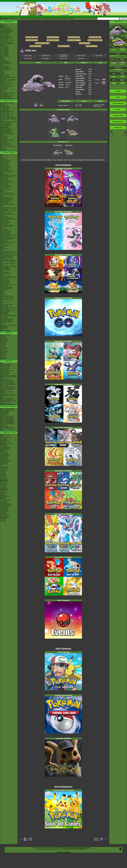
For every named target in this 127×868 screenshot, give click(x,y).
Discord (29, 18)
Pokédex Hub (37, 18)
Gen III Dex (46, 59)
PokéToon (3, 135)
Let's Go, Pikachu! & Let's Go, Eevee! (8, 195)
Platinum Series (4, 351)
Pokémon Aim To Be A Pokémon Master (8, 120)
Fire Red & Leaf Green (6, 273)
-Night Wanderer (4, 509)
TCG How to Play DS (5, 245)
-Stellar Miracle (4, 508)
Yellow (2, 303)
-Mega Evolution (4, 449)
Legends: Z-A (3, 160)
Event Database (4, 95)
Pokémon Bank (4, 209)
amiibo (2, 324)
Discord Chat (3, 92)
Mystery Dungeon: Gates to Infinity (9, 235)
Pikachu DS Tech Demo (6, 287)
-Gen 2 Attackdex (4, 48)
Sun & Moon (3, 192)
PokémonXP (3, 78)
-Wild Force (3, 513)
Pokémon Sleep (4, 170)
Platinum (2, 250)
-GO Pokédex (4, 41)
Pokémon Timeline (5, 75)
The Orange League (5, 108)
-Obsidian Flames (5, 467)
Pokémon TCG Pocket (6, 172)
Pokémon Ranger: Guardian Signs (9, 252)
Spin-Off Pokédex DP (5, 62)
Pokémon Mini (4, 298)
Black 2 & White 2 (5, 230)
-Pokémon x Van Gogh (6, 83)
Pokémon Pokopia (5, 162)
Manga (9, 333)
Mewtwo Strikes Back (5, 366)
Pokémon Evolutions (5, 131)
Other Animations (4, 141)
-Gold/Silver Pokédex (5, 29)
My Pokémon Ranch (5, 269)
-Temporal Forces (4, 462)
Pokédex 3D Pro (4, 241)
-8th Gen (2, 72)
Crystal (2, 295)
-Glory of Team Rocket (6, 500)
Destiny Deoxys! (4, 374)
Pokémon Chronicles (5, 123)
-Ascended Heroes (5, 447)
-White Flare (3, 452)
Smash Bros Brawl (5, 270)
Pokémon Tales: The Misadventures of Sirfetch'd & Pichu (7, 146)
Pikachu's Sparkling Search (7, 422)
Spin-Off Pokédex (4, 61)
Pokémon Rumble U (5, 234)
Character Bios (4, 105)
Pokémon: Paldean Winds (7, 134)
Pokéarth (71, 18)
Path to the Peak (4, 136)
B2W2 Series (3, 355)
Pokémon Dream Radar (6, 231)
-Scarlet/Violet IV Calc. (6, 69)
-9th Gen (2, 71)
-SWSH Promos (4, 484)
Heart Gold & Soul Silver (6, 251)
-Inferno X (3, 494)
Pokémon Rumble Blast (6, 239)
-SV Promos (3, 483)
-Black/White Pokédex (6, 33)
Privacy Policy (69, 848)
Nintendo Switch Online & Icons (8, 325)
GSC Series (3, 345)
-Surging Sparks (4, 457)
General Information (5, 335)
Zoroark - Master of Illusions (7, 383)
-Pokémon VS (4, 516)
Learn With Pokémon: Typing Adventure (7, 243)
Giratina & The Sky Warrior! (7, 381)
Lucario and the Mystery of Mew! (8, 376)
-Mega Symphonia (5, 496)
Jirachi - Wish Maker (5, 373)
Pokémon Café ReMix (6, 166)
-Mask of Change (4, 510)
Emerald (2, 275)
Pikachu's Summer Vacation (7, 409)
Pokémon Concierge (5, 144)
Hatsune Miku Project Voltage (7, 80)
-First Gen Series (4, 479)
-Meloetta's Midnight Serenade (8, 388)
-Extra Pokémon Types (6, 437)
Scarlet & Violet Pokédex (59, 18)
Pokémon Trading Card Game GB (8, 311)
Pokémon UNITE (4, 168)
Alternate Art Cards (5, 441)
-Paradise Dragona (5, 506)
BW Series (3, 354)
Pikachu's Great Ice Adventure (8, 421)
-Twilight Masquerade (5, 461)
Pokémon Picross (4, 220)
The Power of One (5, 367)
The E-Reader (4, 290)
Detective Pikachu (5, 202)
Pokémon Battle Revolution (7, 260)
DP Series (3, 350)
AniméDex (3, 104)
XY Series (3, 356)
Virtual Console (4, 318)
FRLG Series (3, 347)
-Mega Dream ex (4, 493)
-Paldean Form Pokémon (6, 98)
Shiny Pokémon (4, 126)
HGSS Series (3, 352)
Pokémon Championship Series (8, 77)
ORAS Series (3, 357)
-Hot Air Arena (4, 501)
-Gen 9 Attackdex (4, 56)
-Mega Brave (3, 495)
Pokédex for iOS (4, 246)
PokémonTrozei (4, 286)
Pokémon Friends (5, 163)
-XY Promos (3, 487)
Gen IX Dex (28, 56)
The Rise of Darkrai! (5, 379)
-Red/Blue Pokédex (5, 28)
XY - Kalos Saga (4, 115)
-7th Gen (2, 74)
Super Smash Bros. (5, 312)
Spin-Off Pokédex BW (6, 64)
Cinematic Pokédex (5, 66)
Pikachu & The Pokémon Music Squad (8, 429)
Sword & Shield (4, 174)
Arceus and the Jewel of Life (7, 382)
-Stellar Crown (4, 458)
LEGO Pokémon (4, 87)
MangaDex (3, 336)
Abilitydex (3, 60)
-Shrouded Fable (4, 459)
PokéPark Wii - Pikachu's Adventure (6, 258)
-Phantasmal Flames (5, 448)
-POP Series (3, 488)
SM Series (3, 359)
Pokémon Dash (4, 278)
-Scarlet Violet (4, 469)
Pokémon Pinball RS (5, 282)
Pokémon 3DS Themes (6, 321)
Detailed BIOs (4, 339)
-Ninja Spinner (4, 490)
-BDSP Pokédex (4, 39)
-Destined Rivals (4, 453)
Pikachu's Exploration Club (7, 420)
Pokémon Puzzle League (6, 304)
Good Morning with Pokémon (7, 140)
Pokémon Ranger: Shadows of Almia (8, 264)
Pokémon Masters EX (6, 167)
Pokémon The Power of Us (7, 399)
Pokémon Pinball (4, 307)
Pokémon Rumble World (6, 218)
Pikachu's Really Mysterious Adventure (7, 424)
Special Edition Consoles (6, 319)
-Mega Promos (4, 482)
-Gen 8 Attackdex (4, 55)
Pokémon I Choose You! (6, 398)
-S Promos (3, 520)
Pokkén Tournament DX (6, 200)
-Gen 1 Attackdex (4, 46)
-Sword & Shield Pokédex (6, 38)
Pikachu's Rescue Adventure (7, 410)
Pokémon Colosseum (5, 276)
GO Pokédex (46, 18)
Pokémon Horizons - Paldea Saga (9, 122)
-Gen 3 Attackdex (4, 49)
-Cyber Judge (3, 514)
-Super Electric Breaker (6, 505)
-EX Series (3, 477)
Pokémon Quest (4, 203)
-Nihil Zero (3, 492)
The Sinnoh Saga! (5, 113)
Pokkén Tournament (5, 223)
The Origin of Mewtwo (6, 365)
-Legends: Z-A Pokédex (6, 44)
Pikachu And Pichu (5, 411)
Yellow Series (3, 344)
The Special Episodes (6, 124)
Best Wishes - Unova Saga (7, 114)
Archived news (4, 25)
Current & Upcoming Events (7, 93)
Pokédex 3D (3, 240)
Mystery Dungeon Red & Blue (8, 285)
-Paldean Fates (4, 463)
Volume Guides (4, 341)
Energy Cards (4, 440)
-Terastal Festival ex (5, 504)
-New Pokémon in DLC (6, 97)
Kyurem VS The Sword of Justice (8, 387)
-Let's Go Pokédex (5, 36)
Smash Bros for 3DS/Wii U (7, 225)
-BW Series (3, 474)
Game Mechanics (4, 67)
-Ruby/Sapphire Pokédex (6, 30)
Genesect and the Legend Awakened (7, 390)
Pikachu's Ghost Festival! (6, 418)
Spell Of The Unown (5, 368)
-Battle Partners (4, 503)
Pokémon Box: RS (5, 281)
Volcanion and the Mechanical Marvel (8, 396)
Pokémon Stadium (5, 309)
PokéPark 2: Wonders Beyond (8, 238)
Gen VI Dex (81, 56)
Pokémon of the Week (6, 70)
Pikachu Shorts (9, 406)
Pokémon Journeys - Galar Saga (8, 118)
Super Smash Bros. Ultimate (7, 204)
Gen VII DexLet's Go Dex (63, 56)
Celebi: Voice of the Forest (7, 371)
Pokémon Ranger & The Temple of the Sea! (9, 378)
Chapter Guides (4, 340)
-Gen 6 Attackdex (4, 52)
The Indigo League (5, 107)
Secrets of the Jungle (5, 402)
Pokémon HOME (4, 178)
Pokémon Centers (5, 76)
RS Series (3, 346)
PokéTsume (3, 150)
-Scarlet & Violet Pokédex (6, 43)
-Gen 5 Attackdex (4, 51)
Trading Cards (9, 432)
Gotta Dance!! (4, 415)
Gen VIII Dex (46, 56)
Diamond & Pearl (4, 249)
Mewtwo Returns (4, 370)
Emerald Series (4, 349)
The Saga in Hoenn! (5, 110)
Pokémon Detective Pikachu (7, 404)
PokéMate (3, 291)
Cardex (2, 65)
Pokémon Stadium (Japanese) (8, 308)
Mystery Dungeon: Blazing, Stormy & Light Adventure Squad (9, 256)
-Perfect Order (4, 446)
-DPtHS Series (4, 475)
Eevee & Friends (4, 426)
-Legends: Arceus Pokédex (7, 40)
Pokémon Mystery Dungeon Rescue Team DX (7, 183)
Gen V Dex (99, 56)
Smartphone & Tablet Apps (7, 322)
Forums (17, 18)
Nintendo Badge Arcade (6, 226)
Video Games (9, 152)
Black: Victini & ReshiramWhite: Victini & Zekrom (8, 385)
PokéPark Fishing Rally (6, 288)
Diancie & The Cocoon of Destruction (6, 392)
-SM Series (3, 472)
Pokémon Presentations (6, 86)
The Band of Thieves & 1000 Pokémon (7, 215)
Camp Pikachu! (4, 414)
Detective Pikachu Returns (7, 171)
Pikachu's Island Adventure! (7, 419)
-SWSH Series (4, 471)
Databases (9, 22)
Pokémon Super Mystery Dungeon (9, 219)
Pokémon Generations (6, 129)
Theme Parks (3, 90)
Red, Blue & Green (5, 302)
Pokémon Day (4, 85)
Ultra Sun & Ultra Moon (6, 193)
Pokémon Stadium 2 (5, 296)
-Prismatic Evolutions (5, 456)
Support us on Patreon (63, 852)
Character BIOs (4, 338)
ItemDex (2, 57)
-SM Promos (3, 485)
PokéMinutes (3, 138)
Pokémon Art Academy (6, 213)
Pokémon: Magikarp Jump (7, 198)
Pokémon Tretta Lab (5, 233)
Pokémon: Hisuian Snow (6, 133)
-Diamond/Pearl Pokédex (6, 31)
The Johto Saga (4, 109)
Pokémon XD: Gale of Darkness (8, 277)
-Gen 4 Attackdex (4, 50)
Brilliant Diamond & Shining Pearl (8, 176)
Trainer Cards (4, 438)
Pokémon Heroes (4, 372)
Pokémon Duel (4, 224)
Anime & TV (9, 101)
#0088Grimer (30, 839)
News (2, 24)
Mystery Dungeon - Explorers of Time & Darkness (8, 267)
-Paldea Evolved (4, 468)
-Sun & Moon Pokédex (6, 35)
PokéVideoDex (4, 139)
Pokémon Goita (4, 328)
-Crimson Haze (4, 511)
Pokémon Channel (5, 280)
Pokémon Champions (5, 161)
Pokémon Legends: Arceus (7, 177)
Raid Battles (3, 442)
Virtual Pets (3, 323)
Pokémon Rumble (5, 254)
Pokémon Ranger (4, 283)
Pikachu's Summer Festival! (7, 416)
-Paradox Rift (3, 464)
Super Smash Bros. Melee (7, 299)
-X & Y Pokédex (4, 34)
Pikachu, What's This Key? (7, 427)
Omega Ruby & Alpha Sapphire (8, 208)
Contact (23, 18)
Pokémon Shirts (4, 88)
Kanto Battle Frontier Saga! (7, 112)
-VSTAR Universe (4, 515)
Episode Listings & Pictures (7, 103)
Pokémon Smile (4, 184)
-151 (1, 466)
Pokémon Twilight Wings (6, 130)
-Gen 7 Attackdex (4, 54)
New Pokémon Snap (5, 187)
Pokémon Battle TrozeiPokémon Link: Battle (8, 211)
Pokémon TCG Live (5, 189)
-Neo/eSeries (3, 478)
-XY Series (3, 473)
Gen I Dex (81, 59)
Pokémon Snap (4, 306)
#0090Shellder (96, 839)
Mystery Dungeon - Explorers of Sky (8, 262)
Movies (9, 361)
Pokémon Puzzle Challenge (7, 297)
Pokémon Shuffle (4, 217)
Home (11, 18)
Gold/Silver (3, 293)
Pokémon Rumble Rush (6, 199)
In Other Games (4, 317)
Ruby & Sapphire (4, 272)
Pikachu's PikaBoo (5, 413)
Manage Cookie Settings (82, 848)
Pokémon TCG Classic (6, 443)
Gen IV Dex (28, 59)
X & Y (2, 207)
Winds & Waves (4, 156)
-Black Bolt (3, 451)
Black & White (4, 229)
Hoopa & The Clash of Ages (7, 394)
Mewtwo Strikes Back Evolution (8, 400)
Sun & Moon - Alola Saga (6, 117)
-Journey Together (5, 454)
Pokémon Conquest (5, 236)
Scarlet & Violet (4, 158)
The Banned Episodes (6, 125)
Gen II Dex (63, 59)
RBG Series (3, 343)
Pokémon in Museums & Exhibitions (6, 82)
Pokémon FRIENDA (5, 330)
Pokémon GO (4, 165)
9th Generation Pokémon (6, 96)
